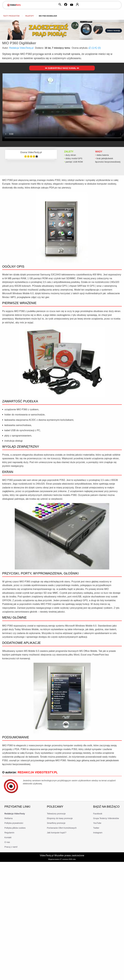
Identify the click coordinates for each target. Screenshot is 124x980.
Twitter (96, 828)
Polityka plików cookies (15, 828)
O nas (7, 842)
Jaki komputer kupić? (57, 833)
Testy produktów (11, 16)
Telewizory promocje (56, 814)
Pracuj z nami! (11, 847)
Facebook (98, 814)
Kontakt (8, 837)
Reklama (8, 818)
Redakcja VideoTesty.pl (21, 48)
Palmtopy (30, 16)
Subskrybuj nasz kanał (62, 68)
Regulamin (9, 833)
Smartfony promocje (56, 823)
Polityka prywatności (14, 823)
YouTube (97, 823)
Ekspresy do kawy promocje (60, 818)
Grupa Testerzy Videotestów (106, 818)
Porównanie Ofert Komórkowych (62, 828)
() (92, 48)
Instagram (98, 833)
